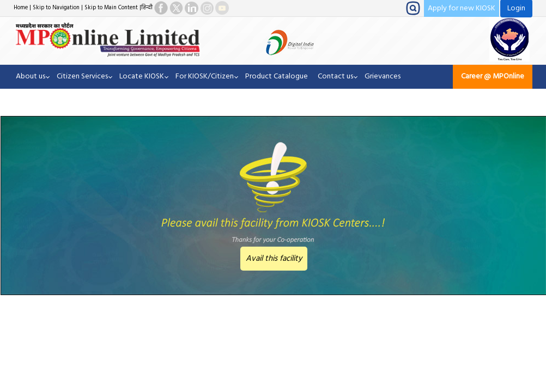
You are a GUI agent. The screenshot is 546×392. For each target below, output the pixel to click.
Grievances (383, 76)
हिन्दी (147, 8)
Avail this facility (274, 259)
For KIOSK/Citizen (205, 76)
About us (31, 76)
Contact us (335, 76)
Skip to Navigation (56, 8)
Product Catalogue (277, 76)
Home (21, 8)
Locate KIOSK (142, 76)
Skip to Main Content (111, 8)
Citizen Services (82, 76)
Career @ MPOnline (493, 76)
